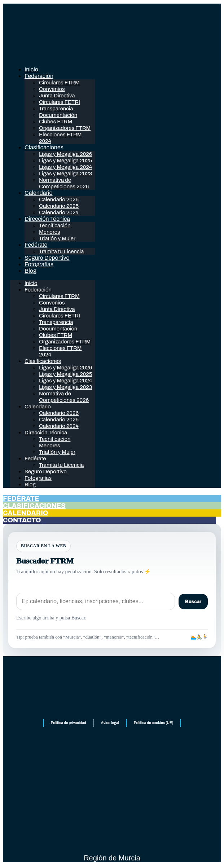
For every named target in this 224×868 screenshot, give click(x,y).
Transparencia (56, 109)
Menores (50, 232)
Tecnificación (55, 225)
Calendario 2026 (59, 200)
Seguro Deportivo (47, 258)
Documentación (58, 115)
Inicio (31, 69)
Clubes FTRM (56, 122)
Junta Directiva (57, 96)
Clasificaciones (44, 147)
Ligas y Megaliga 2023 (65, 174)
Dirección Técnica (47, 219)
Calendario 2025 (59, 206)
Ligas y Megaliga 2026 (65, 154)
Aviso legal (110, 723)
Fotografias (39, 264)
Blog (30, 271)
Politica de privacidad (69, 723)
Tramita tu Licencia (61, 251)
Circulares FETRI (60, 102)
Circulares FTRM (59, 83)
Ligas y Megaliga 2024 (65, 167)
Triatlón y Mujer (57, 238)
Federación (39, 76)
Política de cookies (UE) (153, 723)
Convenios (52, 89)
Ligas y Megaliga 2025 (65, 161)
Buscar (193, 602)
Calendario (39, 193)
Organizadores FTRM (65, 128)
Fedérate (36, 245)
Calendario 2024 (59, 212)
